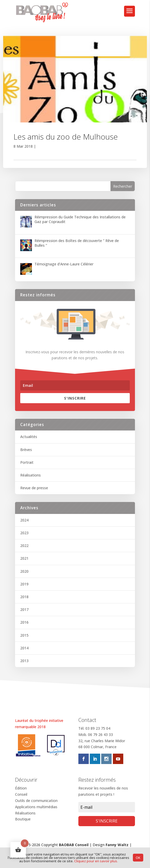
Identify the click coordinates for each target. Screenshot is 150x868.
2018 (24, 597)
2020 (24, 571)
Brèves (26, 450)
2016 (24, 622)
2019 (24, 584)
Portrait (27, 462)
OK (138, 858)
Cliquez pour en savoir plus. (96, 861)
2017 (24, 609)
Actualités (29, 437)
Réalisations (30, 475)
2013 (24, 661)
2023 (24, 533)
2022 (24, 546)
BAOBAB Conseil (74, 845)
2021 (24, 558)
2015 (24, 635)
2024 (24, 520)
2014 (24, 648)
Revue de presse (34, 488)
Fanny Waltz (117, 845)
